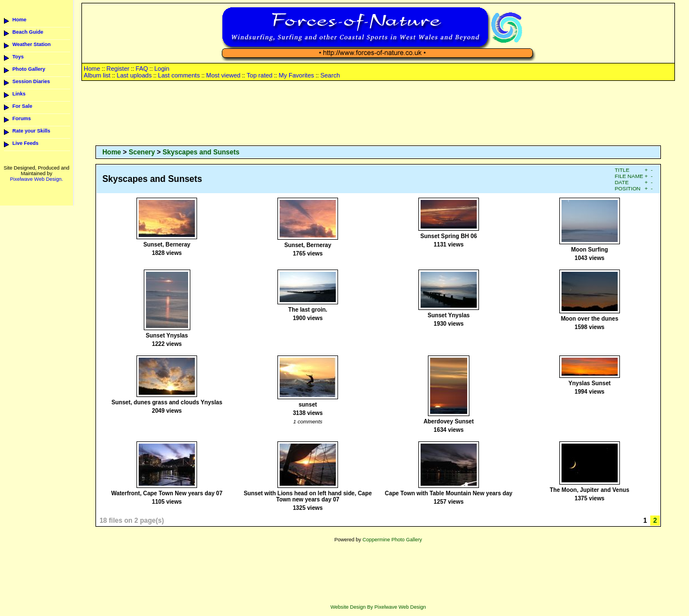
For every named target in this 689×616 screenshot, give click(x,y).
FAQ (142, 69)
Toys (18, 57)
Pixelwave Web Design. (36, 179)
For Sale (22, 106)
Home (19, 20)
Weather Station (31, 44)
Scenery (142, 152)
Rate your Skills (31, 131)
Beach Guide (28, 32)
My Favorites (296, 75)
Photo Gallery (29, 69)
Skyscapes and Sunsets (201, 152)
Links (19, 94)
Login (162, 69)
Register (118, 69)
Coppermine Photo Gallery (392, 540)
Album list (97, 75)
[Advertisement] (378, 114)
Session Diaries (31, 81)
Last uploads (134, 75)
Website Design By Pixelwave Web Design (378, 607)
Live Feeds (26, 143)
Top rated (259, 75)
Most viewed (223, 75)
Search (330, 75)
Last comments (179, 75)
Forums (22, 118)
